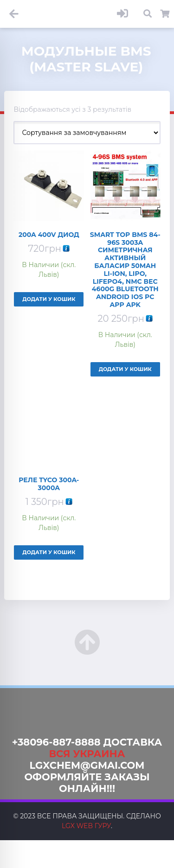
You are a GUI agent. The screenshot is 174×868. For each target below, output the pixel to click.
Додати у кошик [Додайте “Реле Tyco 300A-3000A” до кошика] (49, 552)
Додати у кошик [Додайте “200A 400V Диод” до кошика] (49, 299)
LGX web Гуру (86, 826)
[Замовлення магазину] (87, 133)
